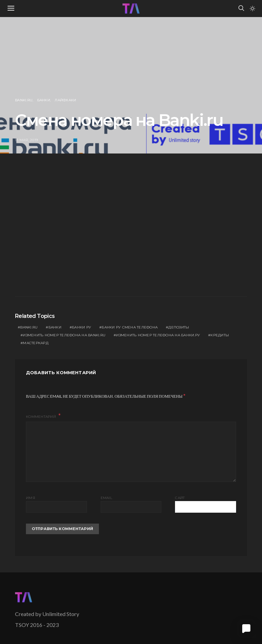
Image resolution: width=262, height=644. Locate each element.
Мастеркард (36, 343)
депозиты (179, 327)
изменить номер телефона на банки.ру (158, 335)
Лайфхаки (65, 100)
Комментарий (41, 417)
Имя (31, 498)
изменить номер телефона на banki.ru (64, 335)
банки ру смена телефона (130, 327)
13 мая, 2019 (26, 140)
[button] (252, 9)
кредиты (220, 335)
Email (106, 498)
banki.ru (29, 327)
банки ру (82, 327)
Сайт (180, 498)
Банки (44, 100)
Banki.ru (24, 100)
